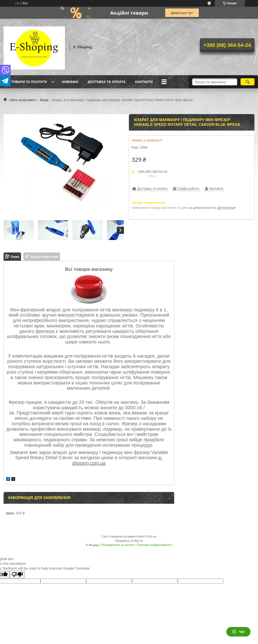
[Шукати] (247, 82)
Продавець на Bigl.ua (129, 541)
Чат (238, 632)
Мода (44, 100)
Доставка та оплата (107, 82)
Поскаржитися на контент (118, 545)
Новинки (70, 82)
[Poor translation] (17, 575)
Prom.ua (151, 537)
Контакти (144, 82)
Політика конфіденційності (155, 545)
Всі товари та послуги (26, 82)
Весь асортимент (23, 100)
